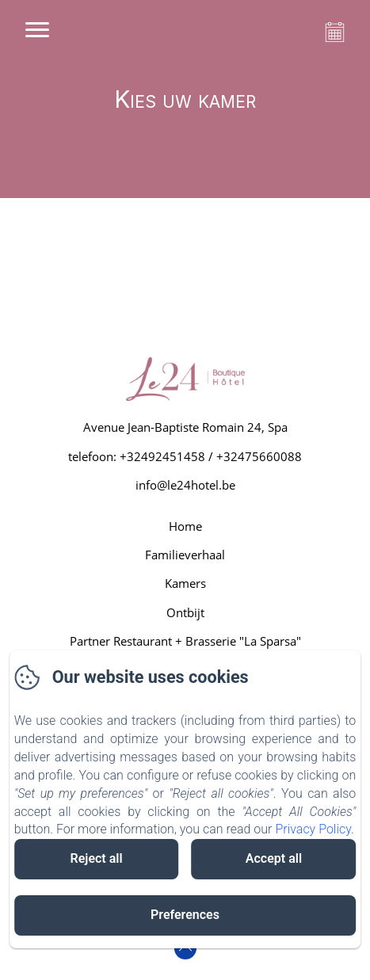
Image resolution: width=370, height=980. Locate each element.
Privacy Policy (313, 829)
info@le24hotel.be (185, 485)
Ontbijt (185, 612)
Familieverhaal (185, 555)
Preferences (185, 915)
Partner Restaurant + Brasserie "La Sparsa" (185, 641)
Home (185, 526)
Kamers (185, 583)
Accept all (274, 858)
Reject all (97, 858)
